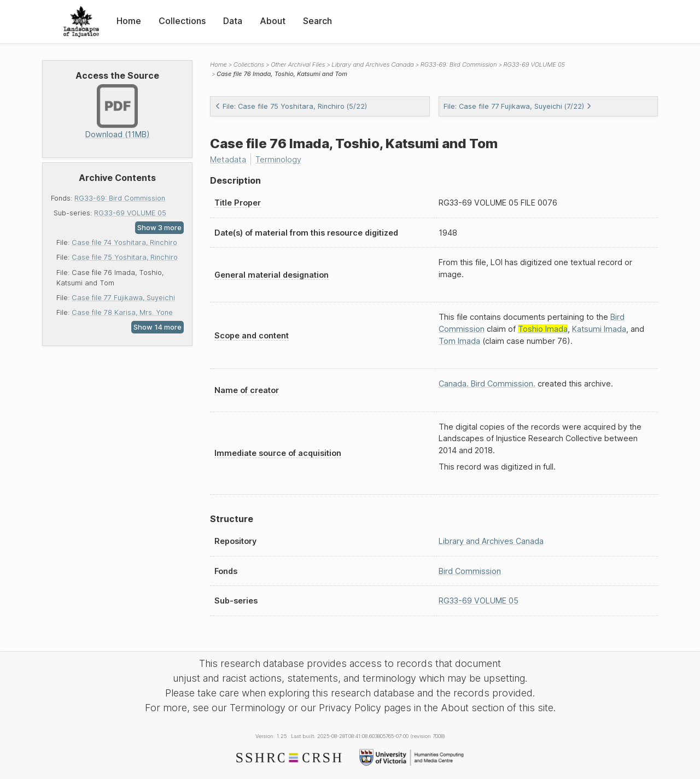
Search (317, 21)
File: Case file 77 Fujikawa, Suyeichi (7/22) (518, 106)
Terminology (278, 159)
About (273, 21)
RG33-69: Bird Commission (120, 198)
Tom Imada (459, 341)
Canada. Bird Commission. (487, 383)
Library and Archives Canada (372, 65)
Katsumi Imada (599, 329)
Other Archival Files (298, 65)
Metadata (228, 159)
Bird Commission (470, 571)
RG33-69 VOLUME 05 (130, 213)
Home (129, 21)
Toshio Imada (543, 329)
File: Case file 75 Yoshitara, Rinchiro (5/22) (291, 106)
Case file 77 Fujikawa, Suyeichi (123, 298)
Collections (182, 21)
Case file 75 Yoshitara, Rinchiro (125, 257)
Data (233, 21)
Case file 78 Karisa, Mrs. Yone (122, 312)
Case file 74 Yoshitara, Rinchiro (124, 242)
